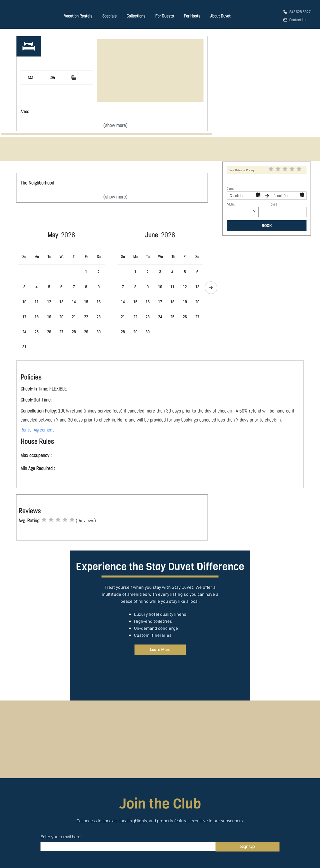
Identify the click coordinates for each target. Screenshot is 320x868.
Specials (109, 16)
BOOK (267, 226)
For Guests (164, 16)
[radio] (44, 520)
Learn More (160, 650)
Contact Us (298, 20)
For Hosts (192, 16)
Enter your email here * (61, 837)
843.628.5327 (300, 12)
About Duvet (220, 16)
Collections (136, 16)
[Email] (128, 846)
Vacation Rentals (78, 16)
